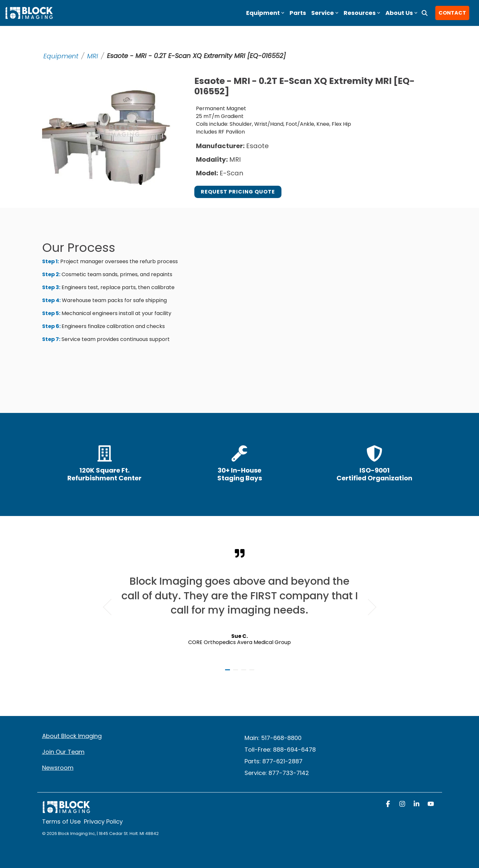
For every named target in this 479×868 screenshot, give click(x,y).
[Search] (425, 13)
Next (368, 607)
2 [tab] (236, 673)
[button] (389, 804)
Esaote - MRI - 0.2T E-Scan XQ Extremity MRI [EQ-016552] (198, 56)
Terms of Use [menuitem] (61, 821)
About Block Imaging (72, 736)
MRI (93, 56)
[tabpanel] (240, 604)
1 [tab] (228, 673)
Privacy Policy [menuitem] (103, 821)
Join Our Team (63, 752)
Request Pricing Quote (238, 192)
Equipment (61, 56)
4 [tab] (253, 673)
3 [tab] (245, 673)
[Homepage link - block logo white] (66, 810)
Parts (298, 13)
